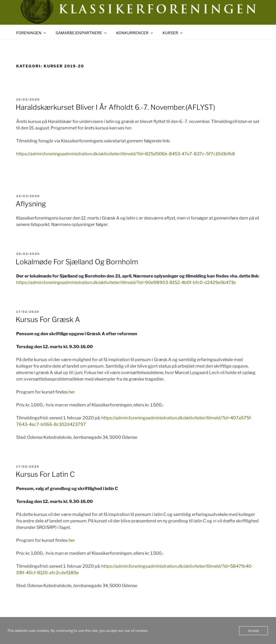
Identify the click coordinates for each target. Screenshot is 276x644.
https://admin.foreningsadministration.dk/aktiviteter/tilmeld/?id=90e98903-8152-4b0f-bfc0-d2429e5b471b (126, 282)
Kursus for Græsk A (48, 319)
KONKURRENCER (135, 33)
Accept (253, 631)
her (128, 128)
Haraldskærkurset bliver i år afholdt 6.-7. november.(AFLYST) (115, 107)
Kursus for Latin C (45, 474)
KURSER (173, 33)
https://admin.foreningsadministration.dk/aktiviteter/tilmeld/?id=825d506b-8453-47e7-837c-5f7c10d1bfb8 (126, 154)
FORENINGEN (31, 33)
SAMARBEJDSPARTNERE (81, 33)
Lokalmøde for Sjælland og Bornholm (77, 262)
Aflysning (31, 204)
